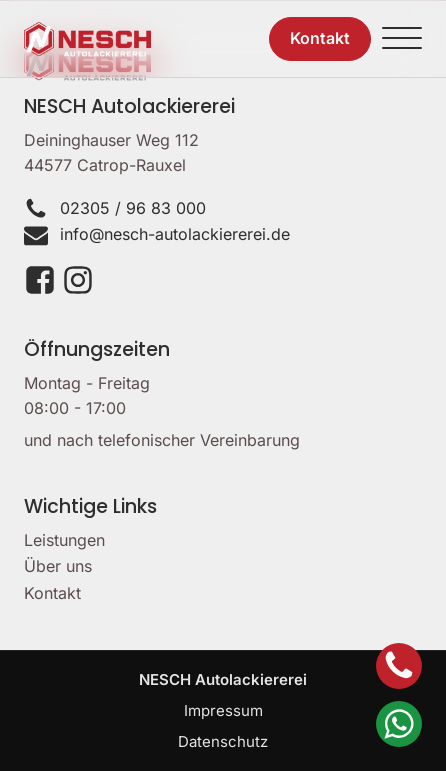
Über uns (58, 566)
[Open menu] (402, 39)
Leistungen (64, 540)
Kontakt (52, 593)
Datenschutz (223, 741)
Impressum (223, 710)
